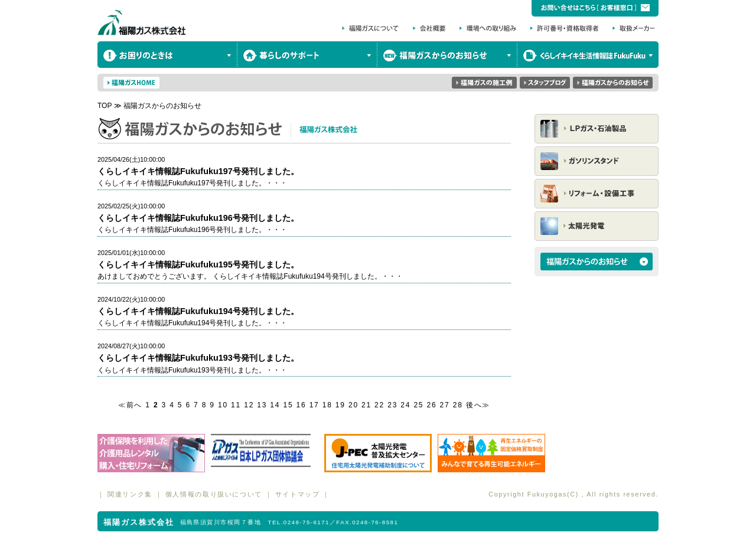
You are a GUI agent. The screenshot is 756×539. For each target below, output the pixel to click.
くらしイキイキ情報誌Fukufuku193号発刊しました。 (198, 358)
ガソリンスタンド (597, 161)
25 (418, 405)
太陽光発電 (597, 226)
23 (392, 405)
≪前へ (130, 405)
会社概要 (431, 28)
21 (366, 405)
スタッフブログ (545, 83)
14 (275, 405)
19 (340, 405)
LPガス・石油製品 (597, 129)
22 (379, 405)
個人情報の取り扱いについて (214, 494)
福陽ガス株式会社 (142, 21)
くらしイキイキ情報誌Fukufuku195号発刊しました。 (198, 264)
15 (288, 405)
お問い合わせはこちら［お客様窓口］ (595, 8)
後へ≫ (478, 405)
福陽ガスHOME (131, 83)
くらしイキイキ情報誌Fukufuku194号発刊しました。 (198, 311)
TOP (105, 106)
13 (262, 405)
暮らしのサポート (307, 55)
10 (223, 405)
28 (458, 405)
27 (445, 405)
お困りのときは (167, 55)
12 (249, 405)
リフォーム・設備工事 (597, 194)
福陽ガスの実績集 (484, 83)
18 (328, 405)
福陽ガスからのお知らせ (447, 55)
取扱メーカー (633, 28)
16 (302, 405)
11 (236, 405)
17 (315, 405)
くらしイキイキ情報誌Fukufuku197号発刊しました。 (198, 171)
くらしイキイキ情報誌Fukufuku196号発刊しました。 (198, 218)
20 (353, 405)
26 (431, 405)
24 (405, 405)
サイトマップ (298, 494)
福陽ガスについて (370, 28)
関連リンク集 (130, 494)
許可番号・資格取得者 (567, 28)
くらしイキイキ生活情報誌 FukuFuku (588, 55)
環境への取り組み (490, 28)
